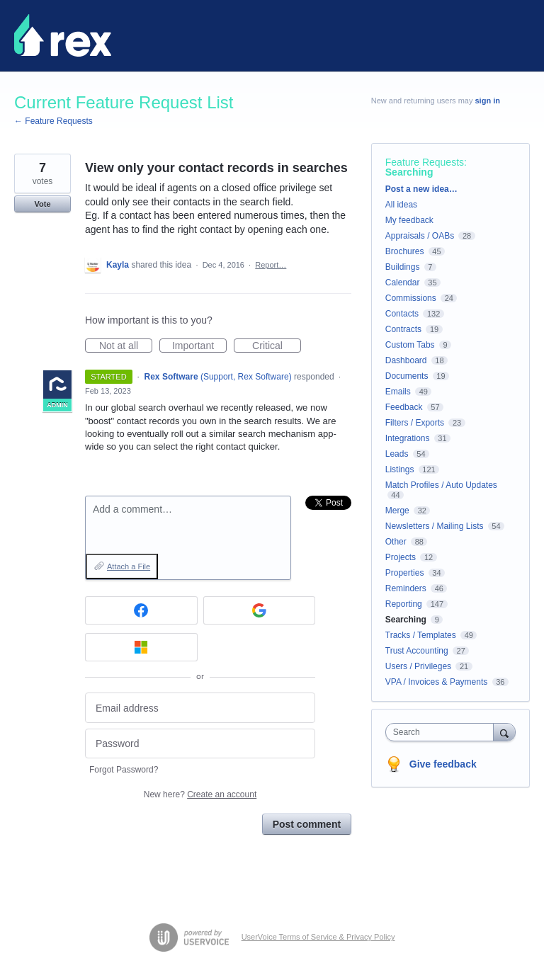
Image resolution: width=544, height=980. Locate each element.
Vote (42, 204)
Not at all (126, 346)
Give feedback (443, 764)
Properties (405, 573)
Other (396, 542)
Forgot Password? (124, 770)
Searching (409, 172)
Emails (398, 392)
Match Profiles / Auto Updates (441, 485)
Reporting (404, 604)
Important (199, 346)
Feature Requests (425, 162)
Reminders (406, 588)
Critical (277, 346)
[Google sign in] (260, 610)
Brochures (405, 251)
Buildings (403, 267)
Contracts (403, 329)
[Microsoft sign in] (141, 647)
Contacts (402, 314)
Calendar (403, 283)
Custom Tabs (410, 345)
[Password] (200, 744)
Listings (400, 469)
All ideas (401, 205)
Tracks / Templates (421, 635)
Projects (401, 557)
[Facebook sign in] (141, 610)
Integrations (408, 438)
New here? (200, 794)
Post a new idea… (421, 189)
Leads (397, 454)
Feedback (404, 407)
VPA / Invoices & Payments (437, 682)
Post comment (307, 824)
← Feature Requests (53, 121)
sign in (488, 101)
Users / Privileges (418, 666)
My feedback (409, 220)
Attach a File (129, 566)
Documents (407, 376)
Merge (397, 511)
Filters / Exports (415, 423)
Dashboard (406, 360)
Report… (271, 265)
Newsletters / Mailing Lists (435, 526)
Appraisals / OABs (420, 236)
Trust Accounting (417, 651)
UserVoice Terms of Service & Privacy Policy (318, 937)
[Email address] (200, 708)
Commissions (411, 298)
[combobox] (443, 732)
